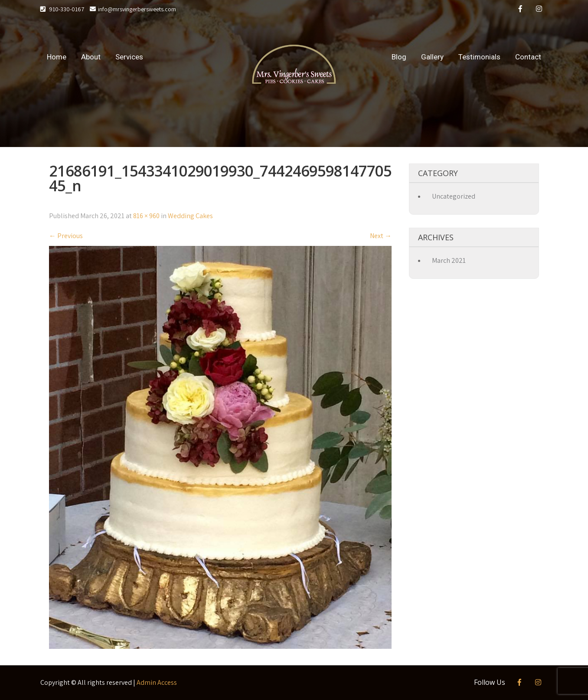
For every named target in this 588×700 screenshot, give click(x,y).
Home (57, 57)
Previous (66, 236)
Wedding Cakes (190, 216)
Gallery (432, 57)
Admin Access (157, 682)
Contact (528, 57)
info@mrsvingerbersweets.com (133, 9)
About (91, 57)
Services (129, 57)
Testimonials (479, 57)
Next (381, 236)
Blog (399, 57)
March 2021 (449, 260)
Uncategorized (454, 196)
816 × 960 (146, 216)
